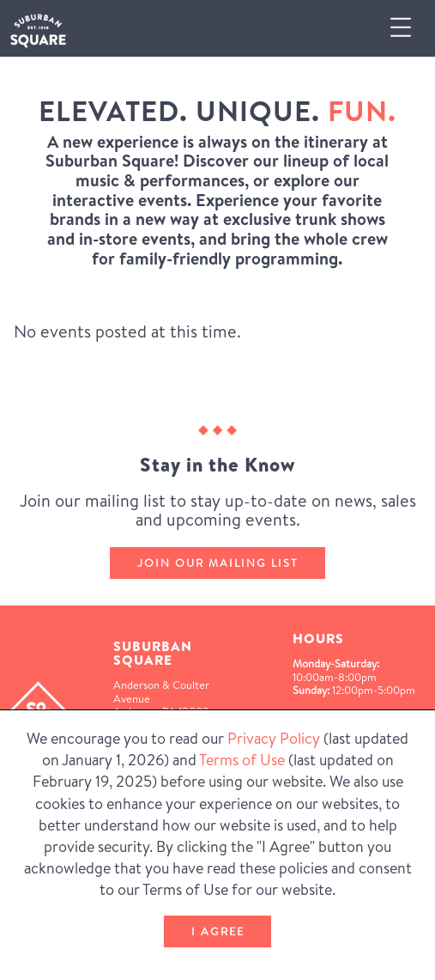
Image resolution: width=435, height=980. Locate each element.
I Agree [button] (218, 931)
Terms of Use (242, 760)
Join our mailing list (218, 563)
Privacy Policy (274, 738)
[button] (408, 28)
